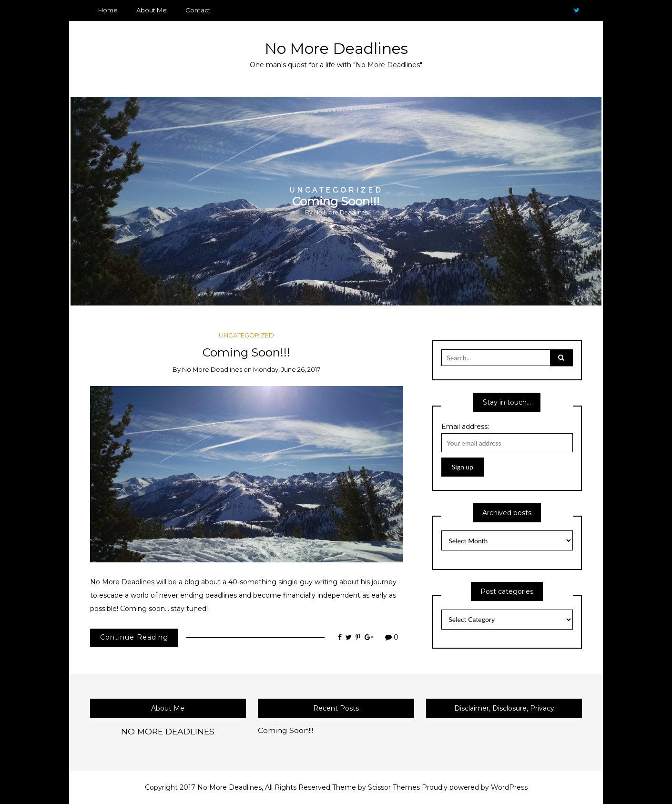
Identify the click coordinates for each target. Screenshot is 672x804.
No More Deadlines (336, 49)
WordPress (509, 787)
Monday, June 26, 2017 (287, 369)
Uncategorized (336, 190)
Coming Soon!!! (336, 201)
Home (108, 10)
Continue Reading (134, 637)
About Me (152, 10)
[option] (336, 201)
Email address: (465, 427)
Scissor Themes (394, 787)
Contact (198, 10)
